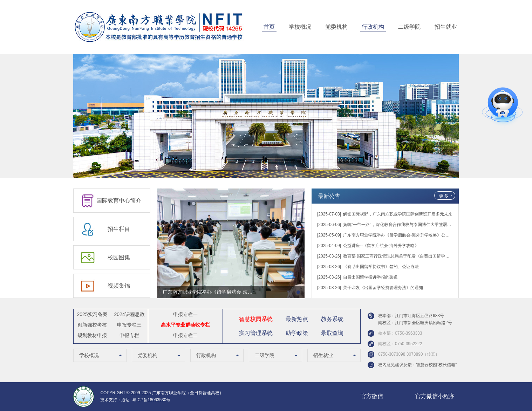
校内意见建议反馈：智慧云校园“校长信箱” (417, 365)
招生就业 (446, 27)
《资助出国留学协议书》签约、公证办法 (381, 267)
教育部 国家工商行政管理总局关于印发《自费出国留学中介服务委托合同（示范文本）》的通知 (432, 256)
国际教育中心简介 (119, 201)
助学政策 (297, 333)
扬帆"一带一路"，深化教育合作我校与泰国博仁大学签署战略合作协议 (408, 225)
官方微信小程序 (435, 396)
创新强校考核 (92, 325)
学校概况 (300, 27)
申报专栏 (129, 335)
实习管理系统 (256, 333)
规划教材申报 (92, 335)
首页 (269, 27)
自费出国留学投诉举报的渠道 (370, 277)
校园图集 (119, 257)
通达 (125, 400)
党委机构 (336, 27)
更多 (444, 196)
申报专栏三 (129, 325)
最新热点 (297, 319)
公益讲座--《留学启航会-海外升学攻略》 (381, 246)
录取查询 (332, 333)
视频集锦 (119, 286)
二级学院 (409, 27)
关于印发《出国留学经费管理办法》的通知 (383, 288)
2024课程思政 (129, 314)
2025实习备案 (92, 314)
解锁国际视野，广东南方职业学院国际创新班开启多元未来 (398, 214)
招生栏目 (119, 229)
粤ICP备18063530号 (151, 400)
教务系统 (332, 319)
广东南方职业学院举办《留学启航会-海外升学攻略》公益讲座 (401, 235)
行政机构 (373, 27)
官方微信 (372, 396)
